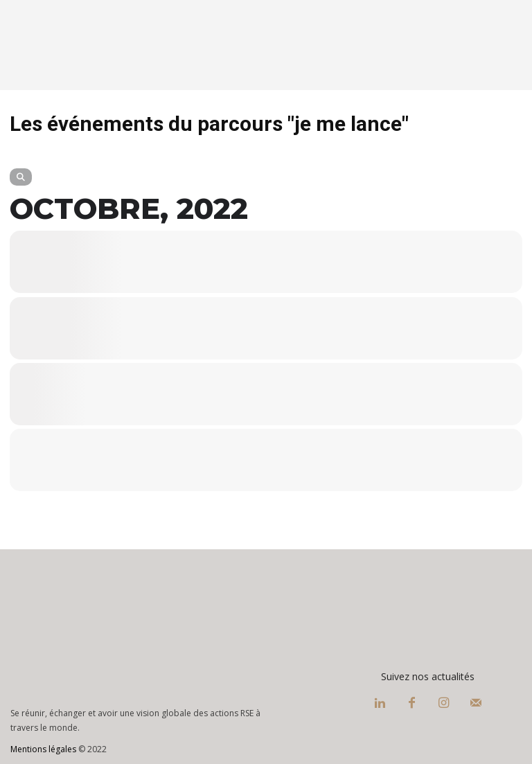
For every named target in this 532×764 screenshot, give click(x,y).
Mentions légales (43, 749)
